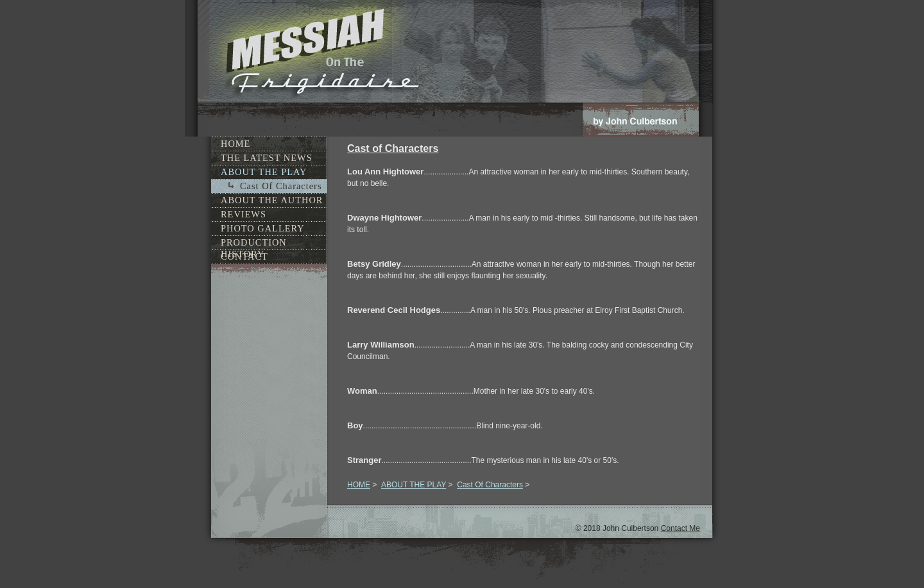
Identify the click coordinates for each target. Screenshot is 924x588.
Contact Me (680, 528)
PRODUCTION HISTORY (254, 243)
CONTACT (244, 256)
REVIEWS (244, 214)
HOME (359, 485)
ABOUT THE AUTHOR (272, 200)
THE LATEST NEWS (267, 158)
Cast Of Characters (490, 485)
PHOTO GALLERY (263, 228)
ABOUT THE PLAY (414, 485)
